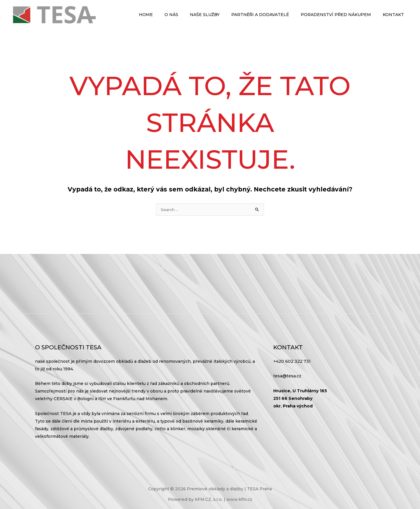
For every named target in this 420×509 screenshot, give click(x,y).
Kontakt (395, 15)
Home (165, 15)
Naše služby (217, 15)
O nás (187, 15)
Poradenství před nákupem (341, 15)
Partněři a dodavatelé (269, 15)
